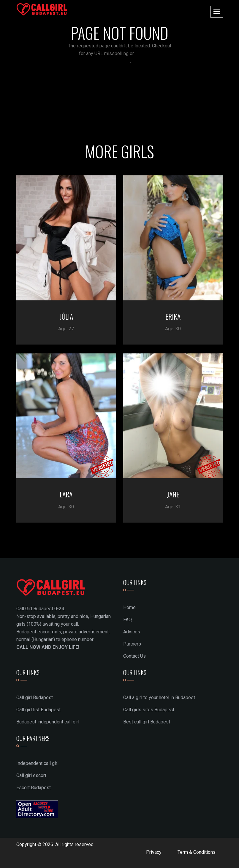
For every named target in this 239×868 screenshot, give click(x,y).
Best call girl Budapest (147, 722)
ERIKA (173, 316)
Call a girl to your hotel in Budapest (159, 698)
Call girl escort (31, 775)
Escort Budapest (34, 788)
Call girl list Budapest (38, 710)
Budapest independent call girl (48, 722)
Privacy (154, 852)
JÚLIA (66, 316)
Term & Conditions (197, 852)
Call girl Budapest (35, 698)
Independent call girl (37, 763)
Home (129, 607)
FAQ (128, 620)
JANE (173, 494)
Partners (132, 644)
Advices (132, 632)
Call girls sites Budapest (149, 710)
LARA (66, 494)
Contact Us (134, 656)
